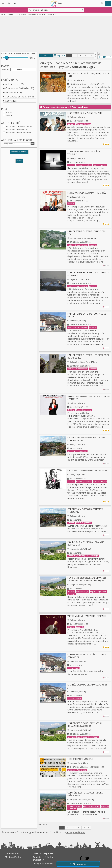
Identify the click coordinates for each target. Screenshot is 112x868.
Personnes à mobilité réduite (19, 127)
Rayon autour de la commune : (16, 54)
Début (5, 70)
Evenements (9, 832)
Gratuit (9, 113)
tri (99, 54)
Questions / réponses (43, 853)
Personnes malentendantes (18, 133)
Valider (19, 161)
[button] (19, 153)
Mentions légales (13, 857)
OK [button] (33, 144)
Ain (75, 63)
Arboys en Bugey (76, 832)
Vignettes (60, 55)
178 (78, 864)
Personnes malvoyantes (17, 130)
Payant (9, 116)
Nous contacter (12, 853)
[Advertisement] (54, 33)
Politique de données (43, 864)
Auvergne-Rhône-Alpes (55, 63)
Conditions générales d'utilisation (43, 858)
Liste (44, 55)
